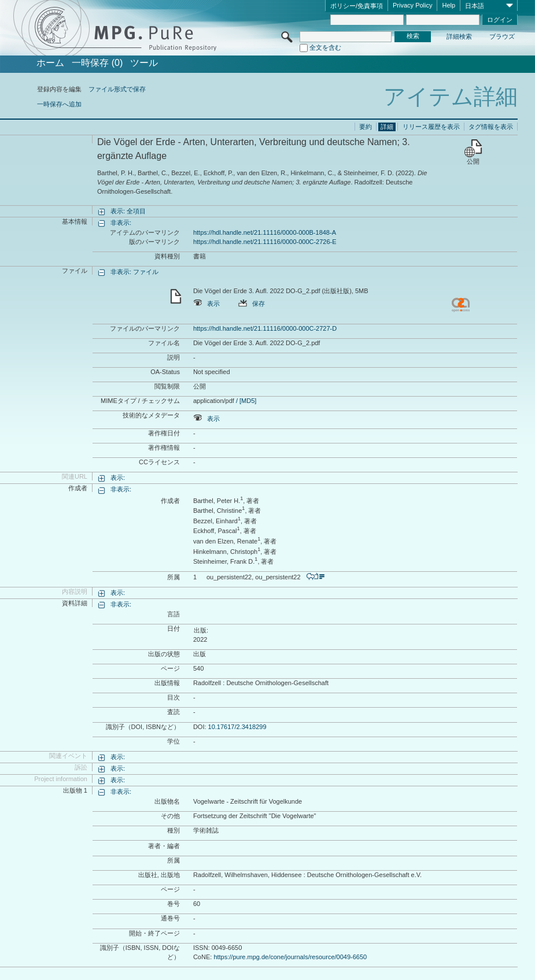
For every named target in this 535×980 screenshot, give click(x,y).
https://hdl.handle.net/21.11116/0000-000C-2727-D (265, 328)
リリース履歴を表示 (431, 127)
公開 (473, 161)
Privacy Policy (412, 5)
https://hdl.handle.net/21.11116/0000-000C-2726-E (265, 242)
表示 (206, 304)
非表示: (121, 223)
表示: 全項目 (128, 211)
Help (449, 5)
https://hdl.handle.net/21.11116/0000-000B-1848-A (265, 232)
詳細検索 (459, 36)
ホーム (50, 63)
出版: (201, 630)
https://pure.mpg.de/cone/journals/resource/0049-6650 (290, 957)
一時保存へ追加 (59, 104)
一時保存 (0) (97, 63)
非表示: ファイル (134, 272)
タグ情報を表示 (491, 127)
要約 (366, 127)
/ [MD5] (246, 401)
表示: (118, 478)
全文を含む (325, 47)
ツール (144, 63)
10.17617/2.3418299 (237, 727)
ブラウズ (502, 36)
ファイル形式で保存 (117, 89)
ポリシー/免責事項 (357, 6)
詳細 (387, 127)
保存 (252, 304)
